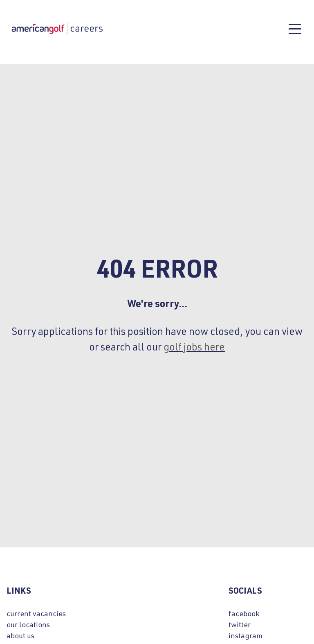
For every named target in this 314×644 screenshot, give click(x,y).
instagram (246, 635)
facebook (244, 613)
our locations (28, 624)
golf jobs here (194, 346)
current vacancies (36, 613)
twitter (240, 624)
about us (20, 635)
